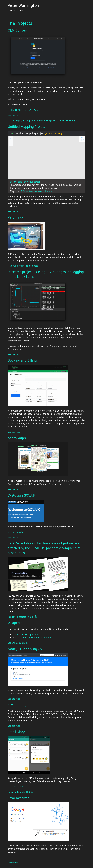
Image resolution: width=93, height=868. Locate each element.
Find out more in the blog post (23, 266)
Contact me (13, 863)
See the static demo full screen (25, 182)
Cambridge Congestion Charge (36, 638)
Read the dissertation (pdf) (22, 617)
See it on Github (16, 787)
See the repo (14, 115)
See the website (16, 532)
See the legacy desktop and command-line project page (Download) (41, 121)
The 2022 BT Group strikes (26, 634)
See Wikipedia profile (18, 643)
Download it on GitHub (20, 792)
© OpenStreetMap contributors (36, 191)
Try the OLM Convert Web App (23, 110)
